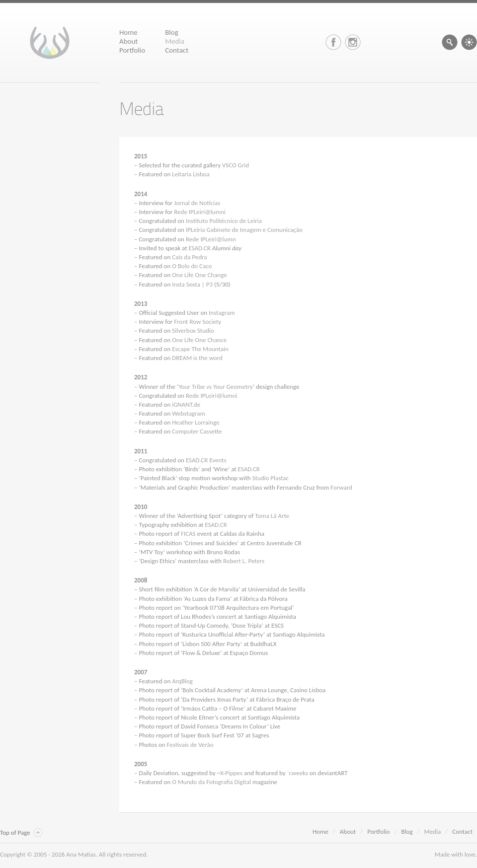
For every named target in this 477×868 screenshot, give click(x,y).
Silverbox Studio (193, 330)
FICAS (188, 534)
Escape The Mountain (200, 349)
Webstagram (189, 413)
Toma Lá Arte (272, 516)
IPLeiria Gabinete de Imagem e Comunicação (244, 230)
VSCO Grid (236, 165)
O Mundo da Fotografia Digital (211, 782)
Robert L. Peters (244, 561)
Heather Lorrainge (196, 422)
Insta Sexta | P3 (192, 284)
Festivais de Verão (190, 745)
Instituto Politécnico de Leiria (224, 221)
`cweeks (298, 773)
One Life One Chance (199, 340)
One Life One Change (199, 275)
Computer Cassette (197, 431)
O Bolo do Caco (192, 266)
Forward (341, 487)
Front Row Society (198, 322)
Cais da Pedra (189, 257)
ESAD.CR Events (206, 460)
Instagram (222, 313)
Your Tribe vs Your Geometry (215, 387)
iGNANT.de (186, 404)
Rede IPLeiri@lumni (200, 212)
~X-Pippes (230, 773)
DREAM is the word (197, 358)
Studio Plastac (271, 478)
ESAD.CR (200, 248)
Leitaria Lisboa (191, 174)
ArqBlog (182, 681)
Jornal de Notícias (197, 203)
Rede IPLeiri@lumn (211, 239)
